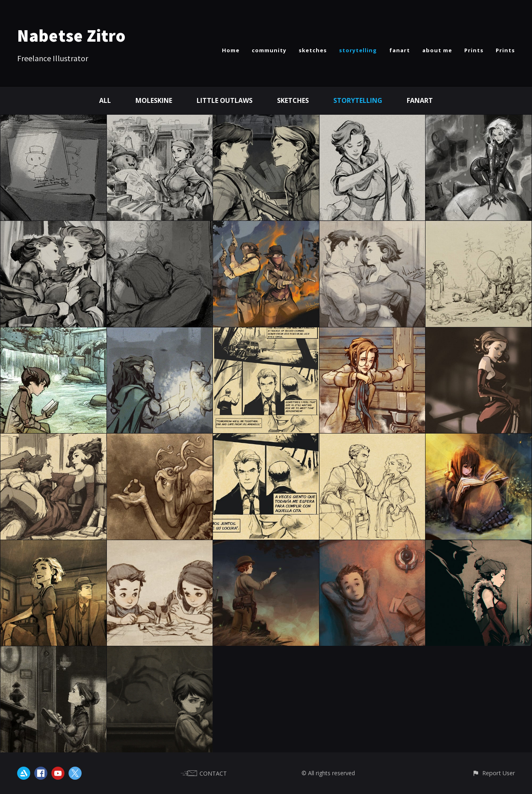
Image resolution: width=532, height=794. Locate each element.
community (269, 50)
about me (437, 50)
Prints (474, 50)
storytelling (358, 50)
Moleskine (154, 100)
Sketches (293, 100)
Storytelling (358, 100)
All (105, 100)
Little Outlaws (225, 100)
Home (231, 50)
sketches (313, 50)
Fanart (420, 100)
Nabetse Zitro (71, 36)
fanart (400, 50)
